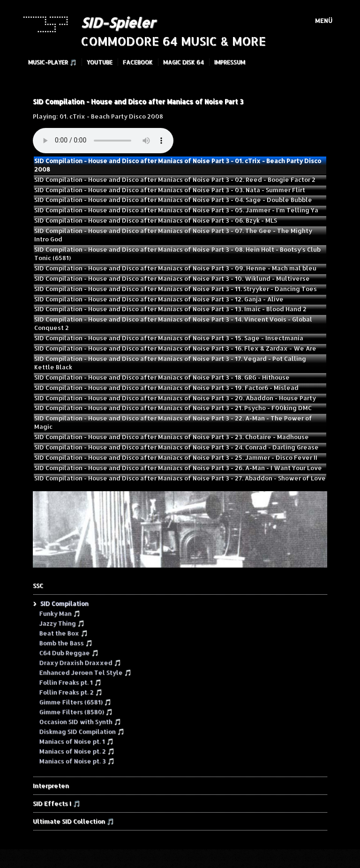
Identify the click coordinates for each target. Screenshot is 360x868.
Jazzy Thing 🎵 (62, 623)
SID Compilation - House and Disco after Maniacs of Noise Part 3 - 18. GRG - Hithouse (162, 377)
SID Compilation (64, 603)
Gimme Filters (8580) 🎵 (76, 711)
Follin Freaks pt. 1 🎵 (70, 682)
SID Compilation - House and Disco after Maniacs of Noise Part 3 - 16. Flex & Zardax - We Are (175, 348)
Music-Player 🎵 (52, 62)
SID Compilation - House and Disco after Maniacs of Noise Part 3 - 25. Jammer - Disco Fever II (176, 457)
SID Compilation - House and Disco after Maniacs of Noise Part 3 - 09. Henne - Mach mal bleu (175, 268)
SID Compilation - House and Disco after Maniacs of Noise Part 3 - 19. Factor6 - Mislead (166, 388)
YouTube (100, 62)
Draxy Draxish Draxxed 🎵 (80, 662)
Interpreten (51, 786)
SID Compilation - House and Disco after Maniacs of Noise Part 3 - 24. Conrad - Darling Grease (176, 447)
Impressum (230, 62)
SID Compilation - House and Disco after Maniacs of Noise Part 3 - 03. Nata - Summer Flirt (170, 190)
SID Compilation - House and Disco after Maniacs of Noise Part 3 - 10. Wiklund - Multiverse (172, 278)
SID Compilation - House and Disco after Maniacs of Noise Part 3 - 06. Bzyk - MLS (156, 220)
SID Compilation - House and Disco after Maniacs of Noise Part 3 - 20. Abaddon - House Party (175, 398)
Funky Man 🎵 (60, 613)
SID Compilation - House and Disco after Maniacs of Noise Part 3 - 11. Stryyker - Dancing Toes (176, 289)
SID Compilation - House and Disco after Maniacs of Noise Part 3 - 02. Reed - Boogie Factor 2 (175, 180)
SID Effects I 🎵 (56, 803)
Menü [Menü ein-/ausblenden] (324, 21)
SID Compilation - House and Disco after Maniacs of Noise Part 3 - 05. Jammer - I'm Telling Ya (176, 210)
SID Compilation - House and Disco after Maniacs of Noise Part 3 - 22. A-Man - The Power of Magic (173, 422)
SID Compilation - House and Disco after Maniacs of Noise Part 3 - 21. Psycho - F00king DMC (173, 408)
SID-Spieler (118, 22)
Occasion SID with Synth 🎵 (80, 721)
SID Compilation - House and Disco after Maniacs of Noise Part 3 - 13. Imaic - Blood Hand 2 (170, 309)
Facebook (138, 62)
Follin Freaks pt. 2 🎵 (71, 692)
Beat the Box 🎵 (63, 633)
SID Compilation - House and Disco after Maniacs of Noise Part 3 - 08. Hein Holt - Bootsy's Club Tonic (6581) (177, 254)
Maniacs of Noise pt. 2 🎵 (77, 751)
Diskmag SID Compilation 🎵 (82, 731)
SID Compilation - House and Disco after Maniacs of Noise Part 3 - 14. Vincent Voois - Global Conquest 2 (173, 323)
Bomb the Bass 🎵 (66, 643)
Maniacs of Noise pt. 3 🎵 (77, 761)
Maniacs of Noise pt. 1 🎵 (76, 741)
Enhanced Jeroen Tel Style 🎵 (85, 672)
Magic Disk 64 (184, 62)
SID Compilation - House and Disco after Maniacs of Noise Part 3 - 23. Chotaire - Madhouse (172, 437)
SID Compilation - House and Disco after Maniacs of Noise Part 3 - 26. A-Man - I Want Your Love (178, 468)
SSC (38, 585)
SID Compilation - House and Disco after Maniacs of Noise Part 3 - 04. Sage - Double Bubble (173, 200)
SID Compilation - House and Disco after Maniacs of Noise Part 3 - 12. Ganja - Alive (159, 299)
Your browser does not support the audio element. (103, 141)
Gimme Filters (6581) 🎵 (75, 702)
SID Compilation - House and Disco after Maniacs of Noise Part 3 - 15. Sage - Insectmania (169, 338)
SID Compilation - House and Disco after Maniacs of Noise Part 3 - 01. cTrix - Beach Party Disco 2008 (178, 165)
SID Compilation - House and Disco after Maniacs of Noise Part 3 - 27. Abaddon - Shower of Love (180, 478)
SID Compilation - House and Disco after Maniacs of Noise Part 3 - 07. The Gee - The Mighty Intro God (173, 235)
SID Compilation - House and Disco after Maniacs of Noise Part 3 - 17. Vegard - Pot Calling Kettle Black (170, 363)
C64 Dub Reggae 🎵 (69, 652)
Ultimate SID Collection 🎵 (73, 821)
